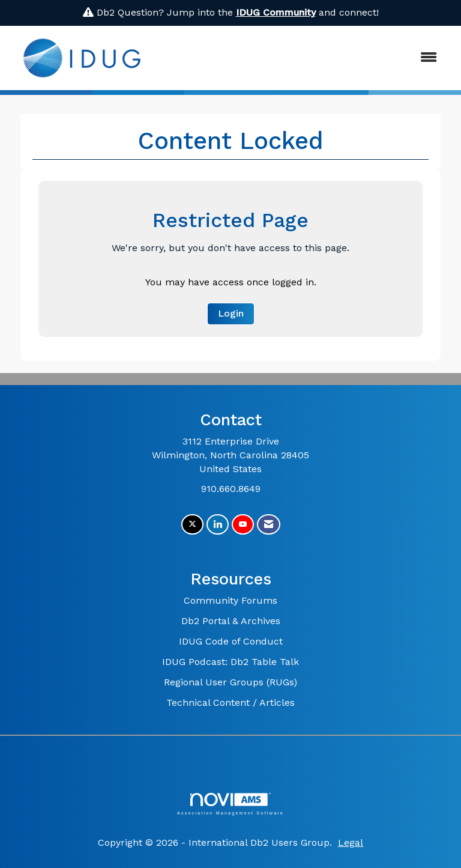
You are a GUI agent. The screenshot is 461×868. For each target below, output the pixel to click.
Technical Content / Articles (230, 703)
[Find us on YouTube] (243, 525)
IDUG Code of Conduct (231, 641)
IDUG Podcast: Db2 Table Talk (230, 662)
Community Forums (230, 600)
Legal (351, 842)
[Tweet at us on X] (192, 525)
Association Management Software (230, 804)
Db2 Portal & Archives (231, 621)
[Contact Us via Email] (269, 525)
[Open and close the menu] (302, 58)
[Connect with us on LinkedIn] (218, 525)
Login (231, 313)
